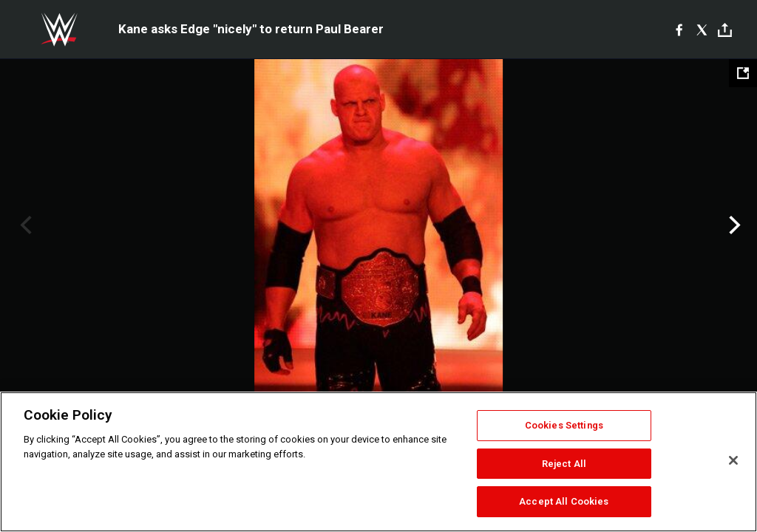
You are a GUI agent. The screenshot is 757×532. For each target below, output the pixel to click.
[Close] (733, 460)
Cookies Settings (564, 425)
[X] (702, 30)
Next (733, 225)
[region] (378, 462)
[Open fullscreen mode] (743, 73)
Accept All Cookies (564, 501)
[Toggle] (725, 30)
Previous (24, 225)
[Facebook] (679, 30)
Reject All (564, 464)
